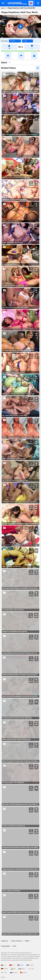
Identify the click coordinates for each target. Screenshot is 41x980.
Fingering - (15, 41)
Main (3, 8)
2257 (15, 946)
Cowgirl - (27, 41)
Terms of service (17, 941)
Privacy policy (5, 946)
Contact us (5, 941)
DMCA (27, 941)
